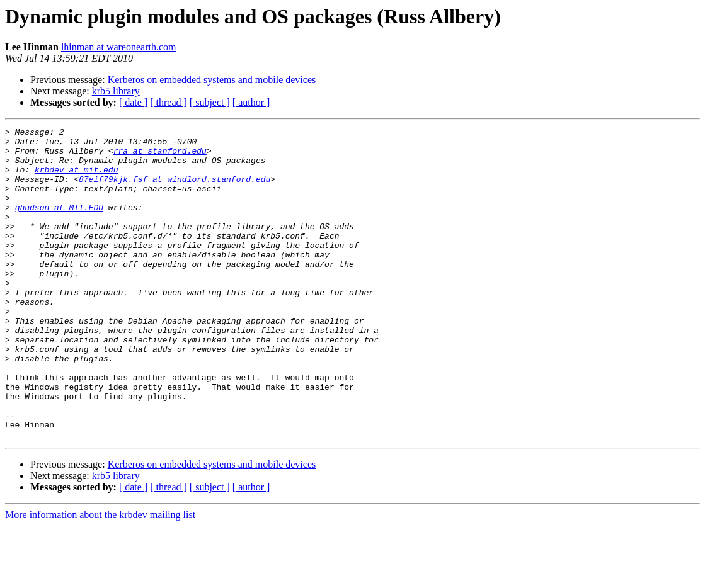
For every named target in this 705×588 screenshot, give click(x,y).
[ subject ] (210, 102)
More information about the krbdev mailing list (100, 577)
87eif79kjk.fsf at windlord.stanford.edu (175, 190)
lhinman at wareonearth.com (119, 47)
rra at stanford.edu (160, 156)
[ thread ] (169, 102)
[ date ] (133, 102)
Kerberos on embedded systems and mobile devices (212, 80)
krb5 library (116, 91)
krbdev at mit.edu (77, 179)
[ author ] (251, 102)
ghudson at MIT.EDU (59, 224)
